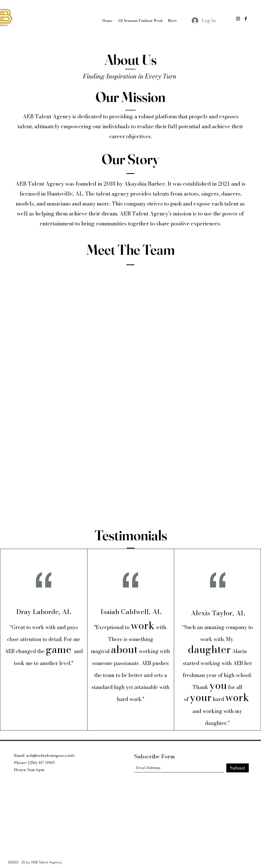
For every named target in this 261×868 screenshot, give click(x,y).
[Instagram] (238, 19)
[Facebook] (246, 19)
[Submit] (238, 768)
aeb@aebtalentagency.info (50, 755)
